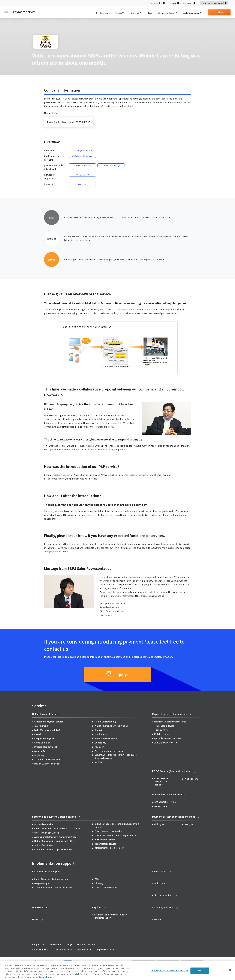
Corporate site (155, 3)
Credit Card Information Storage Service (115, 835)
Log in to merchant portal (212, 3)
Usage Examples (42, 883)
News (35, 919)
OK (200, 971)
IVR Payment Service (105, 840)
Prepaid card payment (46, 747)
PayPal (38, 734)
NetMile (99, 762)
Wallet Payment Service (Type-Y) (111, 726)
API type (189, 824)
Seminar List (159, 883)
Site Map (157, 919)
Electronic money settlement (110, 751)
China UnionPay (42, 743)
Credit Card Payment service (49, 722)
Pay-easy (99, 747)
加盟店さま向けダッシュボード (109, 848)
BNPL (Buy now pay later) (47, 730)
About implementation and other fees (54, 887)
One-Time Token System (47, 833)
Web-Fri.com (191, 779)
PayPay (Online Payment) (47, 764)
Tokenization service (105, 844)
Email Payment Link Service (108, 831)
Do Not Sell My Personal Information (169, 971)
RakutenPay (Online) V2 (107, 738)
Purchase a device (165, 726)
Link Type (159, 824)
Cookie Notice (62, 950)
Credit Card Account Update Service (53, 849)
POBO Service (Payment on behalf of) (161, 781)
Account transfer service (47, 759)
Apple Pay (39, 755)
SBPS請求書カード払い (165, 802)
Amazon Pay (40, 751)
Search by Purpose (163, 907)
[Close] (230, 970)
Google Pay (100, 743)
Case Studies (159, 871)
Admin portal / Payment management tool (56, 837)
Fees (150, 13)
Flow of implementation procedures (53, 879)
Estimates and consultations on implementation (111, 916)
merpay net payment (45, 738)
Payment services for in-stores (170, 714)
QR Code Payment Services (168, 738)
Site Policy (82, 950)
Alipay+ (98, 730)
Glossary (99, 883)
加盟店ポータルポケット (46, 845)
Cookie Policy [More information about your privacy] (45, 977)
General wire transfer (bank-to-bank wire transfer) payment (116, 756)
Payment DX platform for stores (170, 722)
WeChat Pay (101, 734)
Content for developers (107, 887)
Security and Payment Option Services (54, 817)
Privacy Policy (39, 950)
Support (173, 3)
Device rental (162, 730)
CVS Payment (41, 726)
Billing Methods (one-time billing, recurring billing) (117, 825)
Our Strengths (102, 13)
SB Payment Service (20, 12)
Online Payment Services (46, 714)
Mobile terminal (162, 734)
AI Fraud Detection (44, 824)
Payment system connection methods (174, 817)
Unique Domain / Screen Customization (54, 841)
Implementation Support (46, 871)
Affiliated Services (162, 895)
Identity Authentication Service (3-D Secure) (57, 828)
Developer (188, 3)
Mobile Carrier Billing (105, 722)
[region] (117, 970)
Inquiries (219, 13)
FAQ (97, 879)
